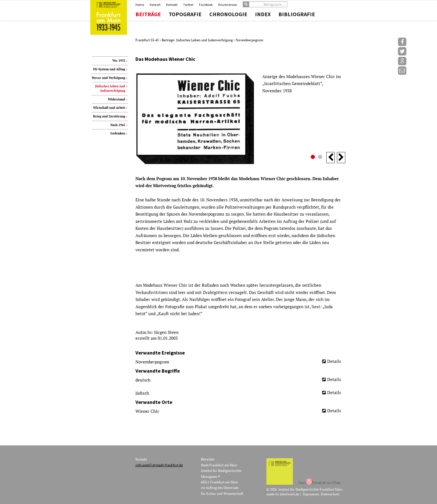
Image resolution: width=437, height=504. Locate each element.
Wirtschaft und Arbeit (109, 108)
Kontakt (172, 5)
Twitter (188, 5)
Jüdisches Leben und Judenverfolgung (205, 40)
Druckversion (228, 5)
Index (263, 14)
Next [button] (341, 158)
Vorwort (155, 5)
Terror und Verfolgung (108, 78)
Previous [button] (331, 158)
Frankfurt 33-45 (147, 40)
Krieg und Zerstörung (109, 116)
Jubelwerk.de (290, 494)
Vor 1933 (119, 61)
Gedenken (118, 133)
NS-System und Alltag (109, 69)
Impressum (311, 494)
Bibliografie (297, 14)
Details (334, 361)
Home (140, 5)
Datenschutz (330, 494)
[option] (240, 119)
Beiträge (148, 14)
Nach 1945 (118, 125)
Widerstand (116, 99)
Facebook (206, 5)
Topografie (185, 14)
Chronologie (228, 14)
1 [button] (314, 158)
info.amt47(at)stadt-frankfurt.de (159, 465)
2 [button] (321, 158)
